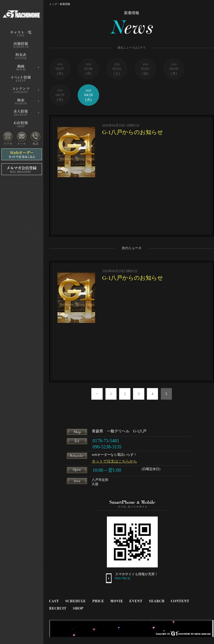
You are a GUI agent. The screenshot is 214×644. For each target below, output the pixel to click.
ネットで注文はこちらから (114, 461)
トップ (53, 4)
